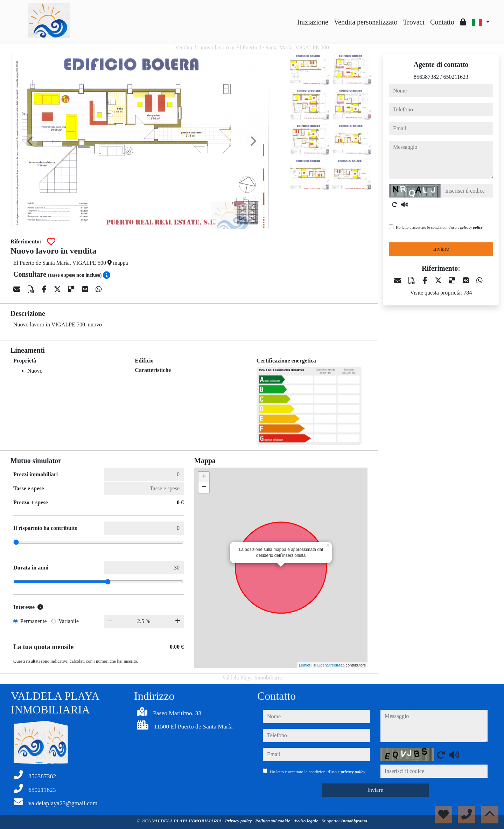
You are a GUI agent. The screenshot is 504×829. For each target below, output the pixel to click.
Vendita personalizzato (366, 22)
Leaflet (305, 665)
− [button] (204, 488)
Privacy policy (239, 821)
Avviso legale (307, 821)
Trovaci (414, 22)
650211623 (456, 77)
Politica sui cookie (273, 821)
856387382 (426, 77)
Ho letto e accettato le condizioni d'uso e (439, 227)
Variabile (69, 621)
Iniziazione (313, 22)
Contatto (442, 22)
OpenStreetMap (331, 665)
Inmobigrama (354, 821)
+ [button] (204, 477)
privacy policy (471, 227)
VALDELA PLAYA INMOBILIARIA (187, 821)
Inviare (441, 249)
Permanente (34, 621)
